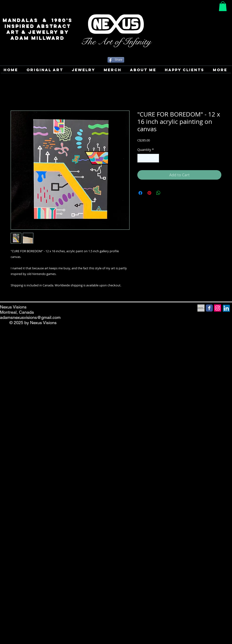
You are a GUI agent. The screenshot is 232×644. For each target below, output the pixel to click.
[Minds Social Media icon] (201, 308)
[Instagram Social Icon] (218, 308)
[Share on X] (167, 193)
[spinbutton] (148, 158)
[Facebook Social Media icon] (209, 308)
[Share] (116, 60)
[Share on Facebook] (140, 193)
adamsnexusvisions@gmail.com (30, 317)
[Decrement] (141, 158)
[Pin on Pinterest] (149, 193)
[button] (223, 6)
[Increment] (155, 158)
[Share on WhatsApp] (158, 193)
